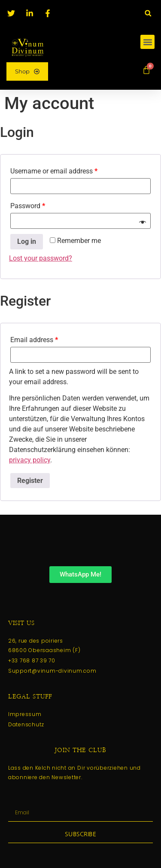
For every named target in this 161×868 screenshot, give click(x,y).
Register (30, 481)
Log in (27, 241)
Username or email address (54, 171)
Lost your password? (41, 258)
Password (28, 206)
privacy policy (30, 460)
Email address (34, 340)
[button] (148, 13)
